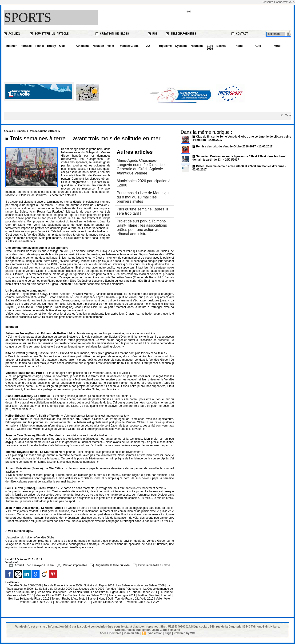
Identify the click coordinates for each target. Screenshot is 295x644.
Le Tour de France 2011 (142, 592)
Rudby (51, 46)
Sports (28, 17)
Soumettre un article (49, 34)
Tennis (39, 46)
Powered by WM (184, 633)
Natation (98, 46)
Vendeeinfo (12, 562)
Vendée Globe (129, 46)
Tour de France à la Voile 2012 (135, 599)
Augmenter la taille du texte (110, 565)
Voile (111, 46)
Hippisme (165, 46)
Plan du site (132, 633)
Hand (239, 46)
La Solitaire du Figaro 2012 (33, 599)
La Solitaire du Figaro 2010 (108, 592)
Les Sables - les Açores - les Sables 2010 (63, 592)
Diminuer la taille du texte (151, 565)
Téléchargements (181, 34)
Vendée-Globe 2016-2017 (45, 131)
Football (26, 46)
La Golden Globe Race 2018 (73, 602)
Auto (258, 46)
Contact (240, 34)
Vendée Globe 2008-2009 (26, 585)
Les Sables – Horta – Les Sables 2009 (141, 585)
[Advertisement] (147, 65)
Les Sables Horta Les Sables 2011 (85, 595)
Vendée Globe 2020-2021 (109, 602)
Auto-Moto (79, 599)
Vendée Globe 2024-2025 (143, 602)
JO (148, 46)
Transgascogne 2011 (122, 595)
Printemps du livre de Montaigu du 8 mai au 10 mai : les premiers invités (143, 197)
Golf (62, 46)
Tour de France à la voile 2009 (63, 585)
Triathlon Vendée (148, 595)
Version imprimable (72, 565)
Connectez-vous (284, 2)
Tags (168, 633)
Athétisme (83, 46)
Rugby (67, 599)
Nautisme (197, 46)
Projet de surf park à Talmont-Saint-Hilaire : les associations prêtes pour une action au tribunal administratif (142, 227)
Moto (277, 46)
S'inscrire (267, 2)
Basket (221, 46)
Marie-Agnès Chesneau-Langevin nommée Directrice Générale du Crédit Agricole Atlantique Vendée (141, 167)
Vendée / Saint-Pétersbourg (124, 589)
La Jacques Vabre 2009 (90, 589)
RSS (153, 34)
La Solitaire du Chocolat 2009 (54, 589)
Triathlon (11, 46)
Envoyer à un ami (41, 565)
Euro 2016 (210, 47)
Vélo (167, 599)
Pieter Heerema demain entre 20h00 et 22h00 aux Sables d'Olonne (240, 166)
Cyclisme (181, 46)
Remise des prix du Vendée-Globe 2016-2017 (226, 146)
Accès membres (111, 633)
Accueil (12, 34)
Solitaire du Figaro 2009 (99, 585)
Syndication (155, 633)
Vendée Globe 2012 (49, 595)
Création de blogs (112, 34)
